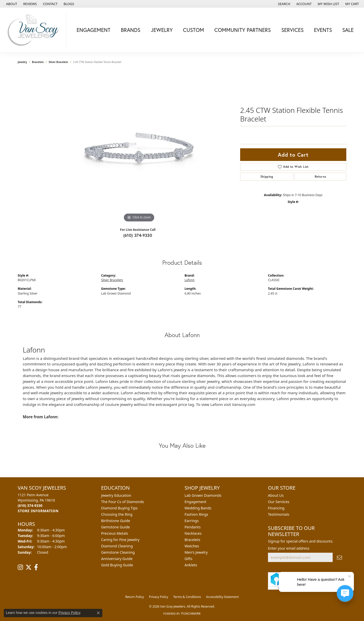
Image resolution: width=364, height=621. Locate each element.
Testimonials (279, 514)
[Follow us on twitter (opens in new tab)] (29, 567)
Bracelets (38, 62)
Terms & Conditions (187, 597)
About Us (276, 495)
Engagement (94, 30)
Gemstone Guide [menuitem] (116, 527)
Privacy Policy (158, 597)
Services (292, 30)
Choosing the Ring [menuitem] (117, 514)
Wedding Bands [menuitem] (198, 508)
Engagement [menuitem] (195, 502)
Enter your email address (289, 548)
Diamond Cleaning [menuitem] (117, 546)
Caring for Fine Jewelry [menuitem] (120, 540)
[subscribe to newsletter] (339, 557)
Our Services (279, 502)
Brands (131, 30)
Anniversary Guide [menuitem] (117, 559)
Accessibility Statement (222, 597)
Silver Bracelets (59, 62)
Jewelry (162, 30)
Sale (348, 30)
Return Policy (134, 597)
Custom (194, 30)
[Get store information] (38, 511)
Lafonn (190, 280)
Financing (276, 508)
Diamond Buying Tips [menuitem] (119, 508)
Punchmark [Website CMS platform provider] (191, 614)
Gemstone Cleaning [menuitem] (118, 552)
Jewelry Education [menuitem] (116, 495)
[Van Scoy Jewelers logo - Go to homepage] (34, 30)
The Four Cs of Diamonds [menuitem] (123, 502)
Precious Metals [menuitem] (115, 533)
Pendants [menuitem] (193, 527)
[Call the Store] (30, 505)
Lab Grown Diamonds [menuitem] (203, 495)
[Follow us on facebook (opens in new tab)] (36, 567)
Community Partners (243, 30)
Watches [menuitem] (192, 546)
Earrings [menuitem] (192, 521)
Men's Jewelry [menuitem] (196, 552)
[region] (139, 148)
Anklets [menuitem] (191, 565)
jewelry (22, 62)
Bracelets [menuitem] (192, 540)
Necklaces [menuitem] (193, 533)
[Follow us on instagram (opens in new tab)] (20, 567)
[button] (284, 4)
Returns (321, 177)
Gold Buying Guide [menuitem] (117, 565)
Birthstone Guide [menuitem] (116, 521)
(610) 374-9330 (138, 235)
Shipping (267, 177)
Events (323, 30)
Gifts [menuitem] (188, 559)
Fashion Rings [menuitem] (196, 514)
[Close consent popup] (98, 613)
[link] (11, 4)
